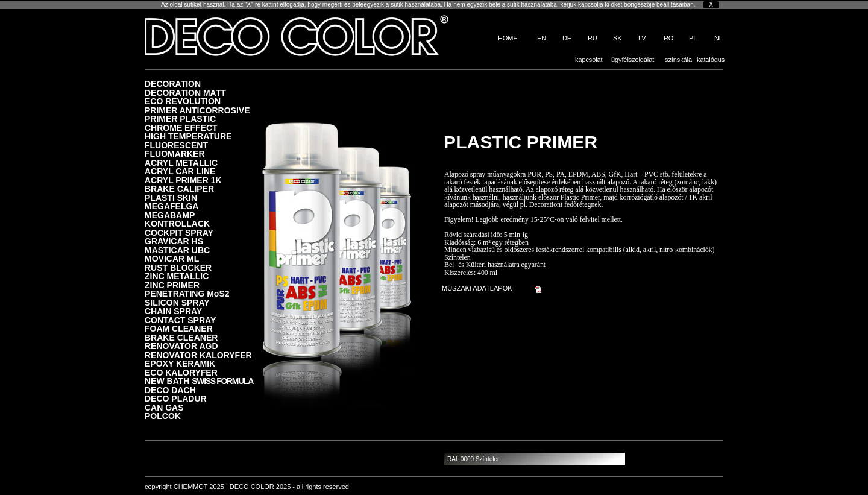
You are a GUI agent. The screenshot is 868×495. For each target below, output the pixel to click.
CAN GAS (164, 407)
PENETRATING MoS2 (187, 293)
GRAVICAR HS (174, 241)
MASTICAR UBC (177, 250)
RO (668, 38)
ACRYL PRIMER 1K (183, 180)
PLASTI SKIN (171, 197)
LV (642, 38)
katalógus (711, 60)
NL (719, 38)
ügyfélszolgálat (633, 60)
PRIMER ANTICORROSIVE (197, 110)
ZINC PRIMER (172, 285)
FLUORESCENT (176, 145)
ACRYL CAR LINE (180, 171)
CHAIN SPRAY (173, 311)
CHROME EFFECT (181, 128)
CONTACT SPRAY (180, 320)
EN (542, 38)
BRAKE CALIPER (179, 188)
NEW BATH (199, 381)
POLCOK (163, 416)
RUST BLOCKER (178, 267)
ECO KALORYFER (181, 372)
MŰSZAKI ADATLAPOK (477, 288)
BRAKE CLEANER (181, 337)
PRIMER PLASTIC (180, 118)
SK (617, 38)
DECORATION (173, 84)
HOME (508, 38)
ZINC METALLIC (177, 276)
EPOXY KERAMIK (180, 363)
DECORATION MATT (185, 93)
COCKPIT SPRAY (179, 232)
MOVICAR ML (172, 258)
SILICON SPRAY (177, 302)
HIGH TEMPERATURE (188, 136)
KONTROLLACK (177, 223)
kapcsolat (589, 60)
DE (567, 38)
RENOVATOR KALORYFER (198, 355)
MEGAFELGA (171, 206)
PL (693, 38)
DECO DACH (170, 390)
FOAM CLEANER (179, 328)
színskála (678, 60)
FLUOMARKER (175, 153)
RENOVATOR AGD (181, 346)
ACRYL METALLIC (181, 162)
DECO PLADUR (176, 398)
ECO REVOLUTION (183, 101)
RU (593, 38)
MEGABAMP (170, 215)
